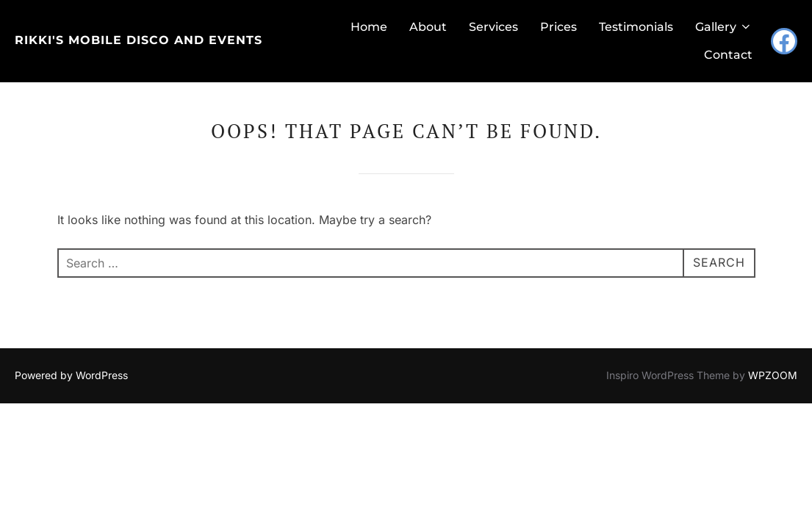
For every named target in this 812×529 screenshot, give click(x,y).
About (428, 27)
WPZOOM (773, 347)
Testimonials (636, 27)
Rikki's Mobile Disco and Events (139, 40)
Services (493, 27)
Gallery (724, 27)
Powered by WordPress (71, 347)
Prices (558, 27)
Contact (728, 55)
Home (369, 27)
